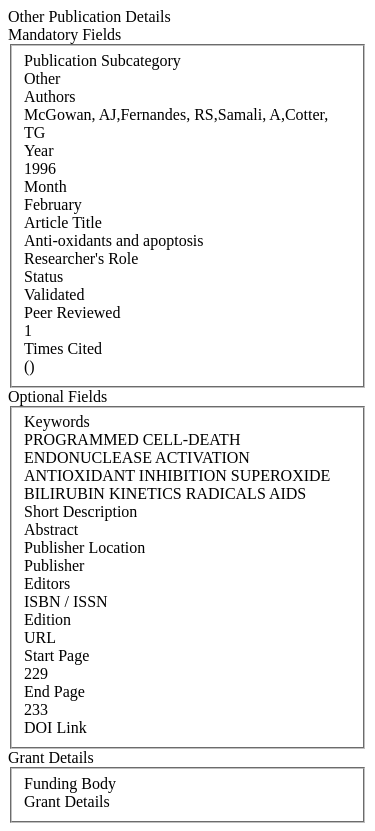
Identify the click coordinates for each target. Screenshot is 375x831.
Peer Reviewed (72, 312)
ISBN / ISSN (66, 601)
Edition (47, 619)
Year (38, 150)
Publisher (54, 565)
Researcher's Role (81, 258)
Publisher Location (84, 547)
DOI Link (55, 727)
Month (45, 186)
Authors (50, 96)
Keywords (57, 421)
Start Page (56, 655)
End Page (54, 691)
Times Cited (63, 348)
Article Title (63, 222)
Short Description (80, 511)
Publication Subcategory (102, 60)
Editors (47, 583)
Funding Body (70, 783)
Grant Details (67, 801)
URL (40, 637)
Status (43, 276)
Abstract (51, 529)
